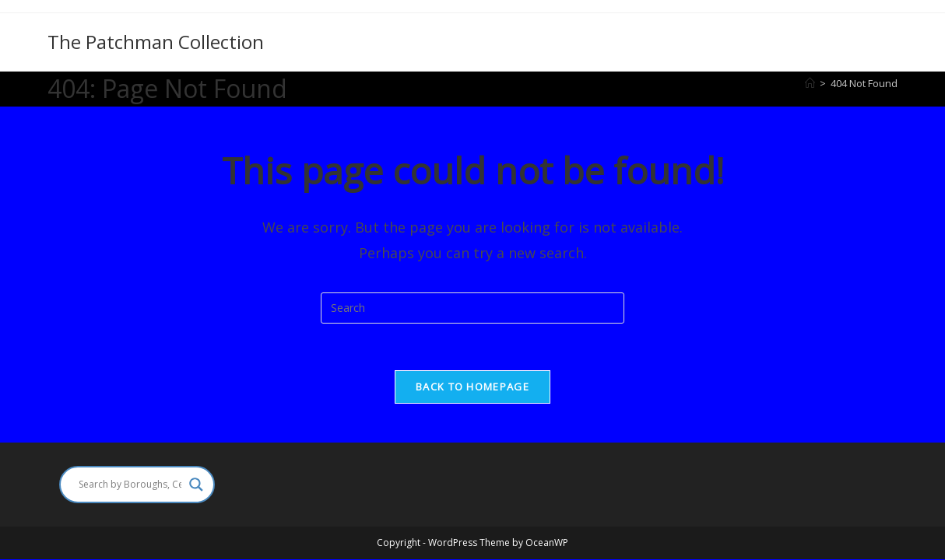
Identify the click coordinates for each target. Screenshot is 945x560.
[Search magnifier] (196, 485)
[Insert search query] (472, 308)
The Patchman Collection (156, 42)
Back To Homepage (472, 387)
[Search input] (130, 485)
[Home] (810, 83)
